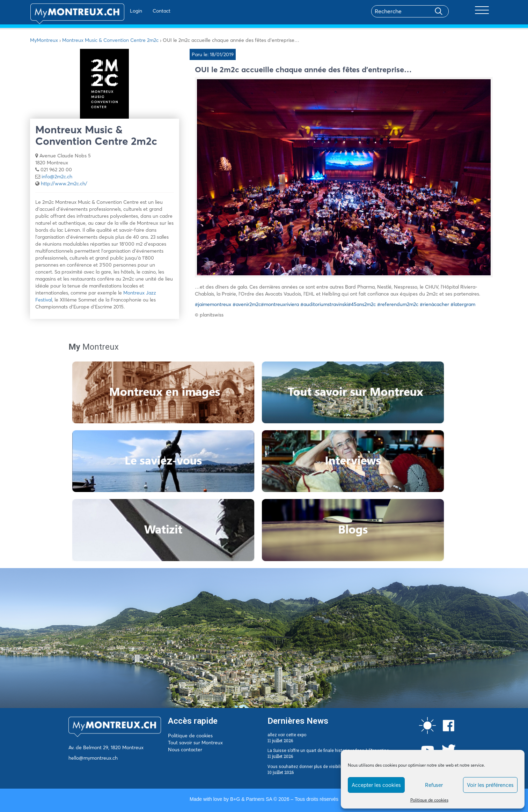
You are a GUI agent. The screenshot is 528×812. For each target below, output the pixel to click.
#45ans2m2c (362, 304)
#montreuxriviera (280, 304)
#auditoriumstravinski (324, 304)
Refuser (434, 785)
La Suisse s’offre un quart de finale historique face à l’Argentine (328, 751)
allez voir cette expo (287, 735)
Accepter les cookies (376, 785)
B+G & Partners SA (251, 799)
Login (116, 11)
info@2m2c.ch (57, 177)
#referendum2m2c (398, 304)
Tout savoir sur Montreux (195, 743)
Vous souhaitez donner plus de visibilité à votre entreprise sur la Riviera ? (338, 767)
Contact (141, 11)
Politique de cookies (429, 800)
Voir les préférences (490, 785)
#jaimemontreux (213, 304)
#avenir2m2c (247, 304)
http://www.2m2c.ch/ (64, 184)
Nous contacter (185, 750)
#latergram (463, 304)
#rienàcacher (434, 304)
